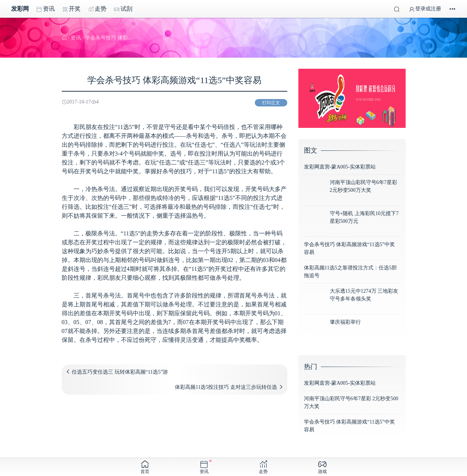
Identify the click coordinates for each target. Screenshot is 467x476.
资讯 (45, 9)
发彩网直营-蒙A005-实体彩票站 (340, 167)
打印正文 (271, 103)
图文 (311, 150)
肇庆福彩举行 (345, 322)
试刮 (123, 9)
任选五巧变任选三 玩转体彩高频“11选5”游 (120, 372)
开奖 (71, 9)
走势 (97, 9)
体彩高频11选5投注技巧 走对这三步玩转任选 (226, 387)
